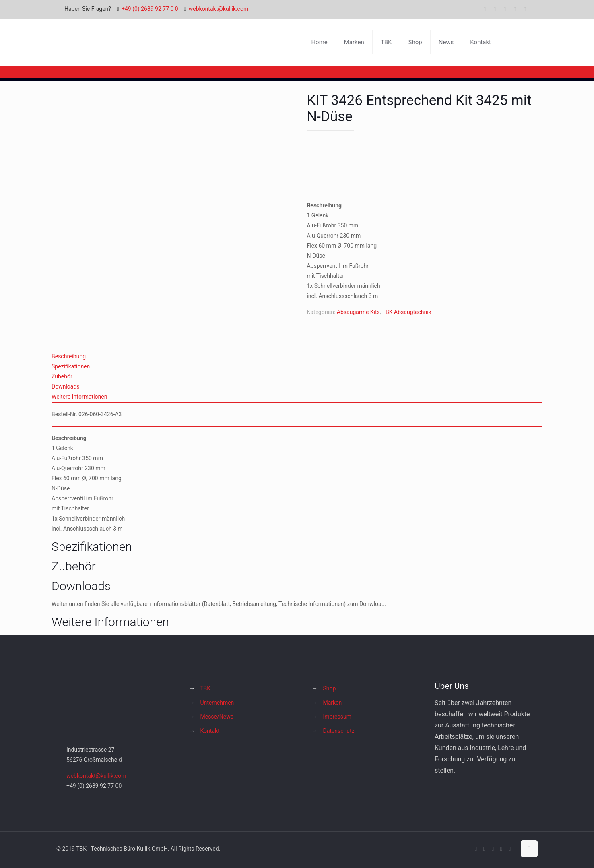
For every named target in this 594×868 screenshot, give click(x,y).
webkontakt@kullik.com (96, 776)
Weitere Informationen (79, 397)
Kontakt (210, 731)
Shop (329, 688)
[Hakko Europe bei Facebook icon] (525, 9)
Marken (332, 703)
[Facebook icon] (485, 9)
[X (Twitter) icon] (495, 9)
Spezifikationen (71, 366)
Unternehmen (217, 703)
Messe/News (217, 717)
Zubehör (62, 376)
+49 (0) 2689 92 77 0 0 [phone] (150, 9)
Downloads (66, 386)
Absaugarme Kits (358, 312)
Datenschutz (338, 731)
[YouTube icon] (505, 9)
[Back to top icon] (529, 849)
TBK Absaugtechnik (407, 312)
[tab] (297, 356)
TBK (205, 688)
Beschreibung (69, 356)
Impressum (337, 717)
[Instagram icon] (515, 9)
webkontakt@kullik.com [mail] (219, 9)
